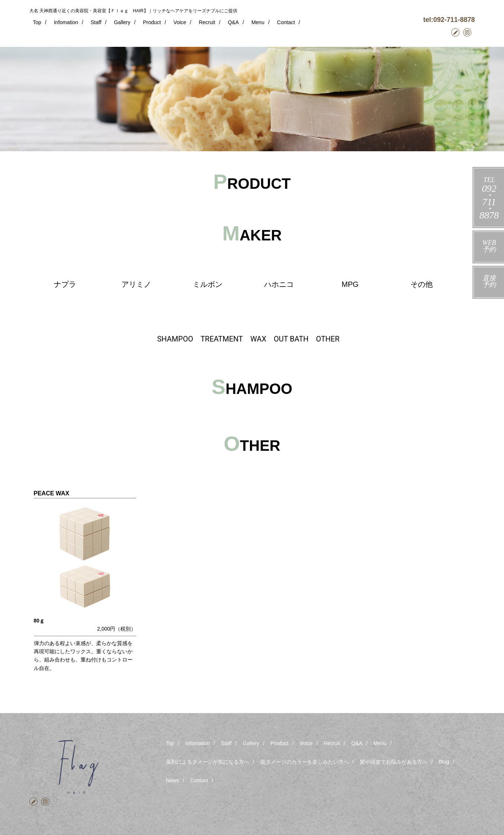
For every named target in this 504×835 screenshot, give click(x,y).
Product (152, 22)
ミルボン (208, 284)
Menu (258, 22)
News (173, 780)
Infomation (66, 22)
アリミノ (136, 284)
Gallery (122, 22)
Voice (180, 22)
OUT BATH (291, 339)
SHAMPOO (175, 339)
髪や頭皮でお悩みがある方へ (394, 762)
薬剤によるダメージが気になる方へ (208, 762)
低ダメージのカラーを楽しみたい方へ (305, 762)
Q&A (233, 22)
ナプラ (65, 284)
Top (37, 22)
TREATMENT (222, 339)
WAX (258, 339)
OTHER (328, 339)
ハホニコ (279, 284)
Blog (444, 762)
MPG (350, 284)
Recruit (207, 22)
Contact (286, 22)
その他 (422, 284)
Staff (96, 22)
